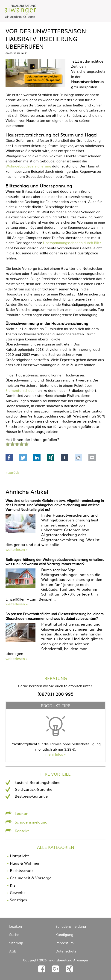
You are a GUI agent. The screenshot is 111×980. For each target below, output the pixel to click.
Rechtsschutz (22, 870)
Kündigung (64, 934)
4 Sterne (21, 444)
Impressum (65, 943)
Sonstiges (18, 900)
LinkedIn (37, 458)
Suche (14, 934)
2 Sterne (12, 444)
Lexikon (22, 813)
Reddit (78, 458)
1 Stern (7, 444)
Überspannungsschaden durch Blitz (72, 243)
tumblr (64, 458)
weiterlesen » (17, 549)
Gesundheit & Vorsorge (31, 878)
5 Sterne (26, 444)
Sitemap (16, 943)
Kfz (13, 885)
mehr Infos (54, 754)
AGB (13, 951)
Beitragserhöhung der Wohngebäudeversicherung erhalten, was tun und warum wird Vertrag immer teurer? (55, 562)
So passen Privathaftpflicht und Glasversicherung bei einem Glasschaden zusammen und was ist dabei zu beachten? (55, 616)
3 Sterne (17, 444)
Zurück (14, 472)
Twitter (23, 458)
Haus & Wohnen (25, 863)
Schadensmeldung (31, 822)
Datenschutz (66, 951)
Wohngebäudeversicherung (28, 166)
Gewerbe (18, 892)
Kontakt (22, 831)
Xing (51, 458)
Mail (92, 458)
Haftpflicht (19, 856)
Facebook (9, 458)
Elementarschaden (21, 390)
